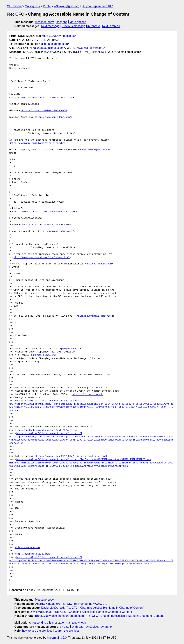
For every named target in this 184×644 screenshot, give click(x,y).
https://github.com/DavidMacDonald (44, 111)
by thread (78, 627)
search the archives (67, 631)
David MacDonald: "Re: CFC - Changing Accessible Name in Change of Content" (93, 608)
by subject (92, 627)
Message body (44, 22)
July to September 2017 (98, 6)
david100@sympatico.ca (59, 36)
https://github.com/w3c (88, 394)
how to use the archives (37, 631)
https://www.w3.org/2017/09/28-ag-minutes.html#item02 (71, 456)
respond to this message (48, 623)
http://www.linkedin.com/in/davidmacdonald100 (42, 98)
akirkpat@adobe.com (54, 44)
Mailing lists (32, 6)
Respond (62, 22)
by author (107, 627)
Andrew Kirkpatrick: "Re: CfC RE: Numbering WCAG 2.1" (72, 604)
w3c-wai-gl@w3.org (67, 6)
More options (78, 22)
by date (65, 627)
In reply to (94, 26)
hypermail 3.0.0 (57, 638)
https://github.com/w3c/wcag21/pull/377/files (46, 430)
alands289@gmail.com (49, 48)
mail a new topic (76, 623)
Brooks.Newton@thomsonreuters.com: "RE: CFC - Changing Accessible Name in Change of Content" (100, 616)
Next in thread (111, 26)
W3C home (14, 6)
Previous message (73, 26)
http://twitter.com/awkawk (32, 554)
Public (47, 6)
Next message (50, 26)
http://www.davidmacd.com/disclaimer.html (39, 143)
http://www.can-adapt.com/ (53, 117)
